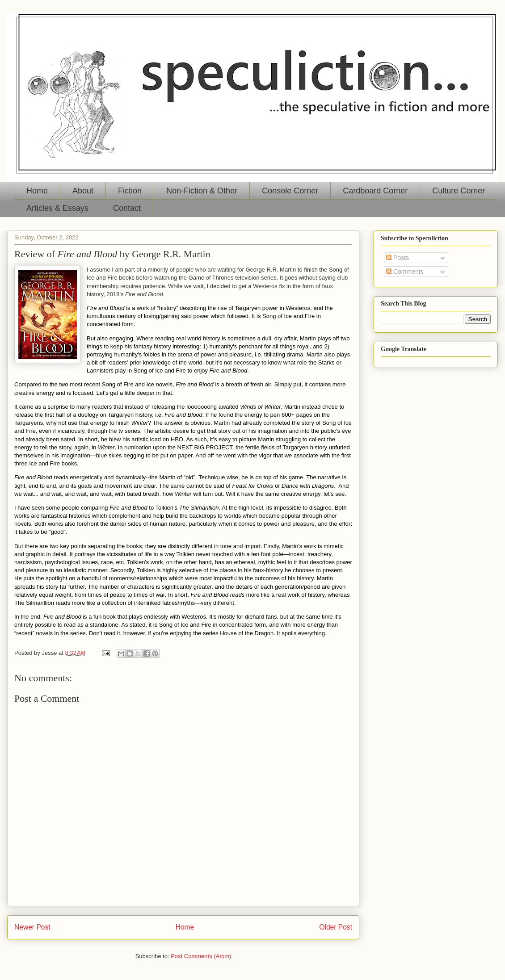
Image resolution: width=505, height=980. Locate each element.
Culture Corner (459, 191)
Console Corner (290, 191)
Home (37, 191)
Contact (127, 208)
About (83, 191)
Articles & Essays (57, 208)
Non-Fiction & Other (202, 191)
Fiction (130, 191)
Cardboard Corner (375, 191)
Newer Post (32, 927)
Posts (398, 258)
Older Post (336, 927)
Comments (405, 272)
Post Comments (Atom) (201, 956)
